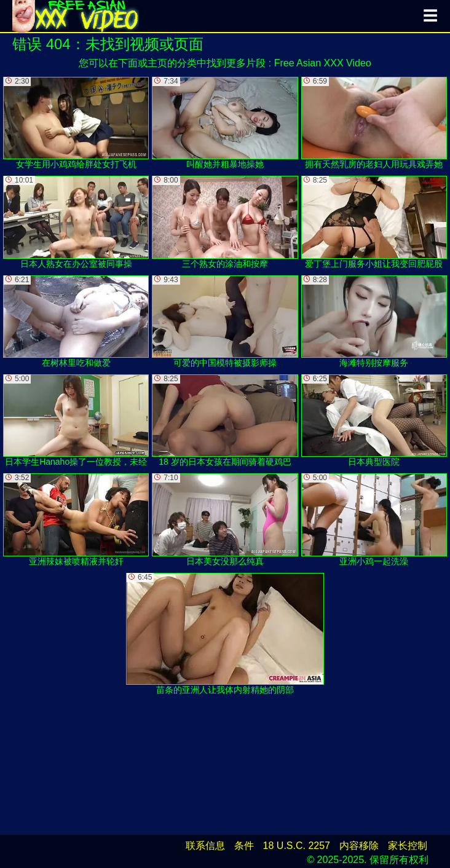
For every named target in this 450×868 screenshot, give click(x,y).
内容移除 (359, 846)
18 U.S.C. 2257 (297, 846)
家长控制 (408, 846)
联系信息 (205, 846)
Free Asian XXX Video (323, 63)
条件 (244, 846)
